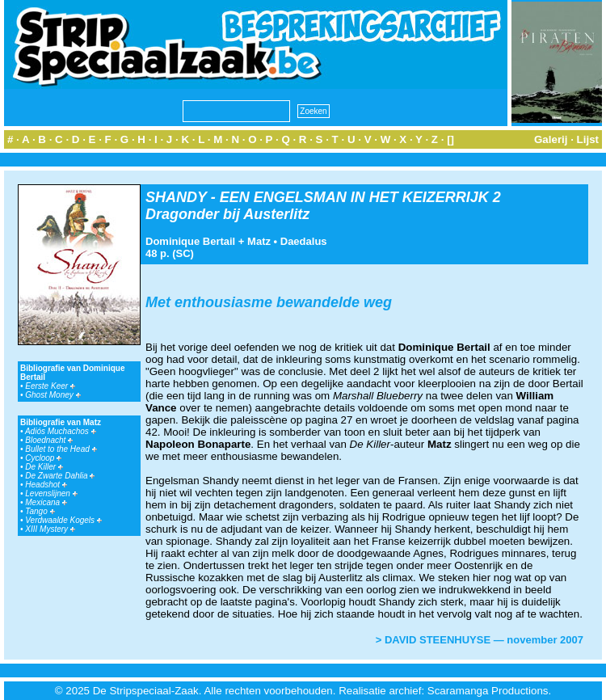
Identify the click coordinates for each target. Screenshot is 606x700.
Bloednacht (49, 440)
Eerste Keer (50, 386)
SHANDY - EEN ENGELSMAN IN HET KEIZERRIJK (317, 197)
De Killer (44, 467)
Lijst (588, 139)
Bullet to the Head (61, 449)
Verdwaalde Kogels (63, 520)
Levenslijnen (51, 493)
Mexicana (46, 502)
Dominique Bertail (190, 241)
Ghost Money (53, 395)
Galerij (551, 139)
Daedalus (304, 241)
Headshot (46, 485)
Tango (40, 511)
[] (450, 139)
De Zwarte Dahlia (60, 476)
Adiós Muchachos (61, 431)
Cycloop (43, 458)
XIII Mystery (50, 529)
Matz (259, 241)
